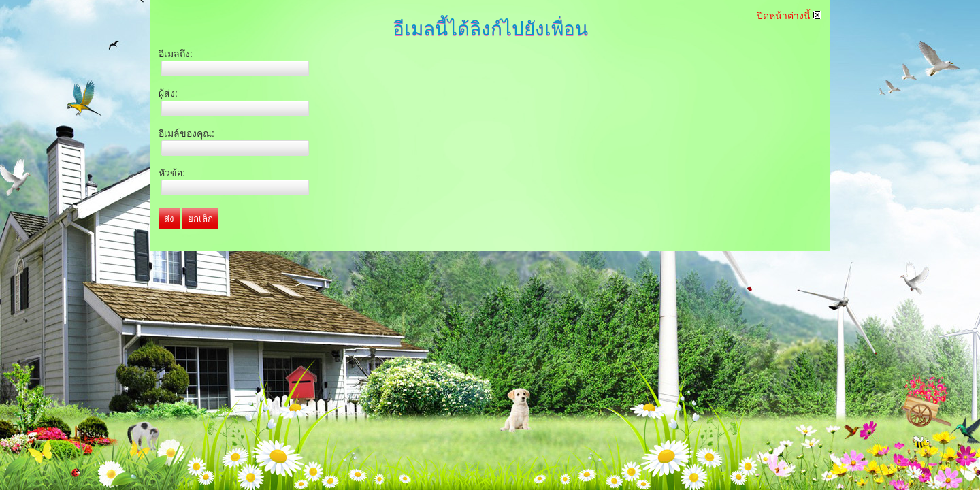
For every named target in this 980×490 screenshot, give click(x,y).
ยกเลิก (200, 219)
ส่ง (169, 219)
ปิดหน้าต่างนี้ (789, 16)
